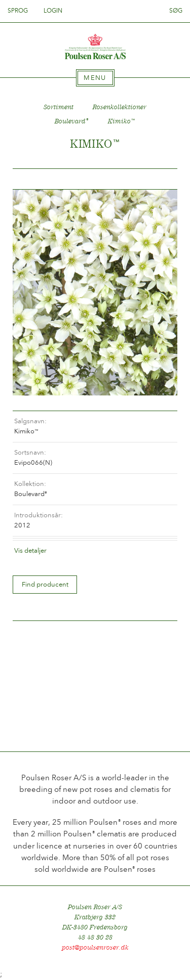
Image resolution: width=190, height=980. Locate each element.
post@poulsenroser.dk (95, 947)
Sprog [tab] (21, 11)
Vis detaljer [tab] (30, 550)
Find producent (45, 584)
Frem (158, 179)
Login (53, 11)
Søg (176, 11)
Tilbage (32, 179)
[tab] (95, 78)
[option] (95, 292)
